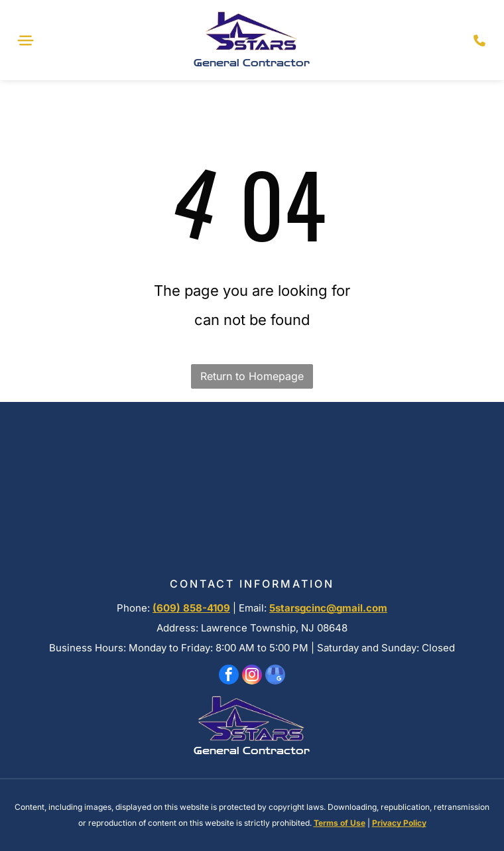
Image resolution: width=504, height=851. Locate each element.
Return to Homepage (252, 376)
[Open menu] (26, 40)
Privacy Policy (399, 823)
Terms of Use (340, 823)
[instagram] (252, 676)
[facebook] (229, 676)
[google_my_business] (275, 676)
